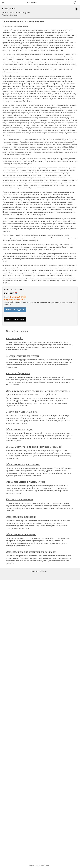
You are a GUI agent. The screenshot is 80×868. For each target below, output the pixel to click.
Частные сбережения (18, 373)
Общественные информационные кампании (31, 552)
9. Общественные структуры (22, 356)
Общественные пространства (23, 464)
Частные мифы (15, 338)
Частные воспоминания (20, 499)
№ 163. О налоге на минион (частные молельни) (34, 447)
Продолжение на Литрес (15, 319)
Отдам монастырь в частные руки (25, 482)
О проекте (35, 571)
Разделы (43, 571)
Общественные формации (21, 517)
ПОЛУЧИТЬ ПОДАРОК (15, 310)
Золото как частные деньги (22, 412)
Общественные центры (19, 429)
